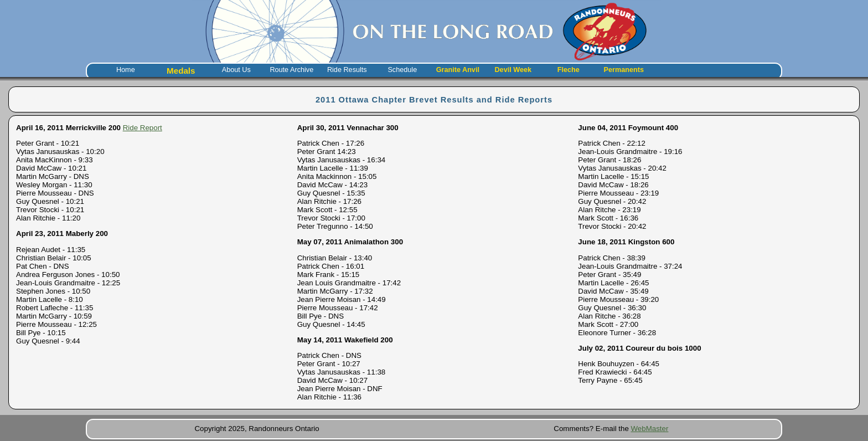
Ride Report (143, 128)
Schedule (402, 70)
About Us (236, 70)
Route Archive (291, 70)
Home (126, 70)
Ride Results (347, 70)
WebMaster (650, 429)
